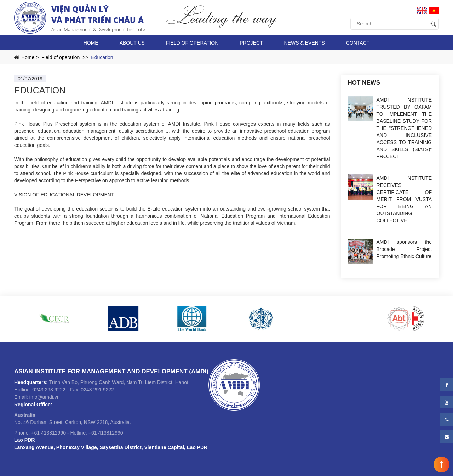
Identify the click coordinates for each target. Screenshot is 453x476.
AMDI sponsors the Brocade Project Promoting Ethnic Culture (404, 249)
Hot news (364, 83)
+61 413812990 (48, 433)
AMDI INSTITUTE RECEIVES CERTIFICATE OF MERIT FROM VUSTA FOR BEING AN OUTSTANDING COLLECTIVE (404, 199)
